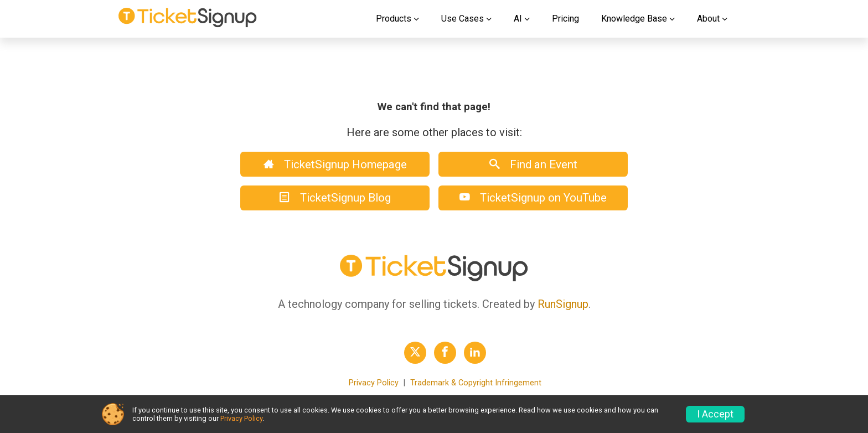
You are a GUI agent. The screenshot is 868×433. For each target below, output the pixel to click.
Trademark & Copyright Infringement (476, 383)
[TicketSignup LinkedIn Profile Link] (475, 353)
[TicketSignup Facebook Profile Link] (445, 353)
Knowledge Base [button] (634, 19)
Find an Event (533, 164)
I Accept (715, 414)
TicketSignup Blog (335, 198)
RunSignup (563, 304)
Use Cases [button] (463, 19)
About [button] (708, 19)
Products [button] (394, 19)
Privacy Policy (374, 383)
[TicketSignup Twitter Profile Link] (415, 353)
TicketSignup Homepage (335, 164)
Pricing (565, 19)
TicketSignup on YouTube (533, 198)
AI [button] (518, 19)
